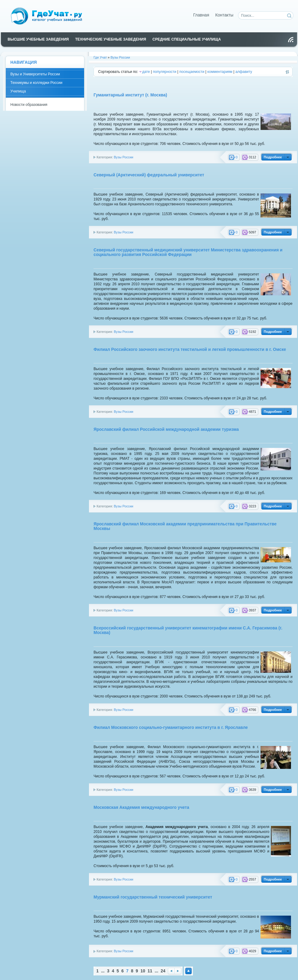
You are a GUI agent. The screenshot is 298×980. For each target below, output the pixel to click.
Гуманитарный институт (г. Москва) (130, 95)
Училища (18, 91)
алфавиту (244, 72)
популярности (165, 72)
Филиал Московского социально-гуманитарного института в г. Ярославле (171, 728)
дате (146, 72)
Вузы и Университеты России (35, 74)
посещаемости (192, 72)
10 (143, 971)
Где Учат (100, 57)
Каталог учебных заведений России (50, 16)
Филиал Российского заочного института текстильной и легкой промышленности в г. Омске (190, 349)
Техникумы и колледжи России (36, 83)
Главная (201, 15)
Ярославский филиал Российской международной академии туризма (166, 429)
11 (150, 971)
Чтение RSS (291, 40)
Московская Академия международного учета (141, 807)
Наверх (188, 971)
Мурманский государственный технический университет (153, 897)
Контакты (224, 15)
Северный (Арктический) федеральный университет (149, 175)
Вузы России (120, 57)
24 (163, 971)
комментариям (220, 72)
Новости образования (29, 105)
